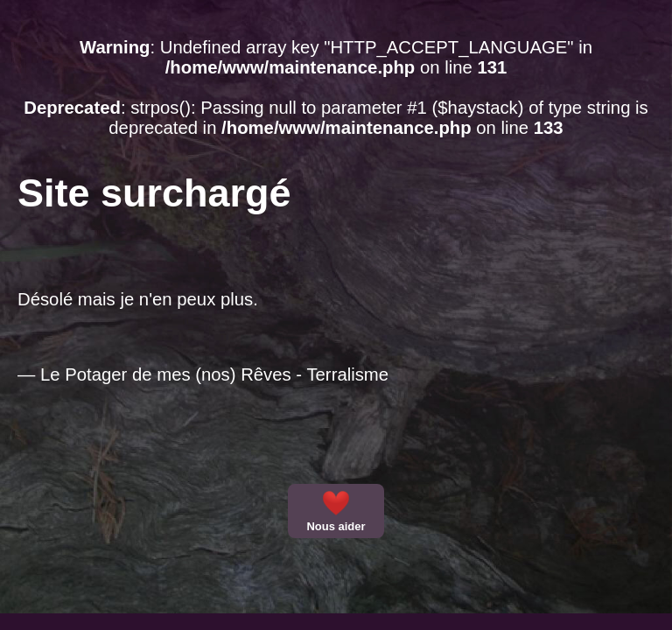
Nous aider (336, 511)
